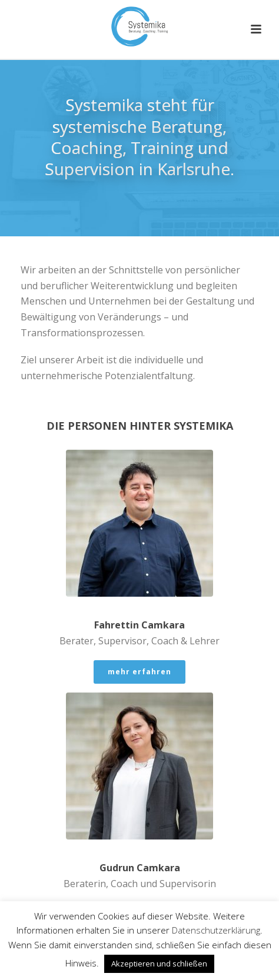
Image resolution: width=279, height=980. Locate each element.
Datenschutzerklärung (216, 930)
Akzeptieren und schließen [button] (159, 964)
